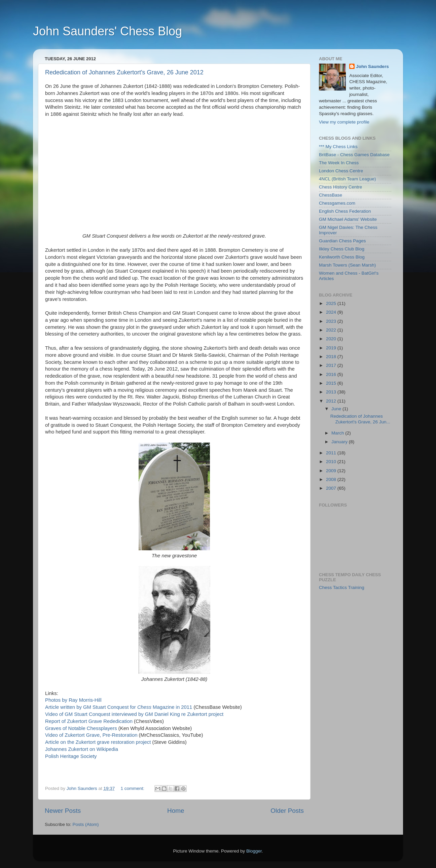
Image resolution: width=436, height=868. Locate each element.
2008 (332, 479)
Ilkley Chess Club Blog (342, 249)
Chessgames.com (337, 203)
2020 (332, 339)
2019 (332, 348)
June (337, 409)
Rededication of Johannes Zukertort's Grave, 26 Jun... (360, 419)
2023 (332, 321)
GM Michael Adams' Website (348, 219)
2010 (332, 462)
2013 (332, 392)
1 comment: (133, 788)
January (340, 442)
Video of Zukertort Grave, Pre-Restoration (91, 735)
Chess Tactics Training (342, 587)
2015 (332, 383)
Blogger (254, 851)
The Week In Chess (339, 163)
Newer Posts (63, 811)
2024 (332, 312)
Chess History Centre (340, 187)
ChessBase (331, 195)
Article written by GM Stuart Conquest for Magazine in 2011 (119, 707)
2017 (332, 365)
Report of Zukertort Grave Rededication (89, 721)
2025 (332, 303)
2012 (332, 401)
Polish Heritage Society (71, 756)
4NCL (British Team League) (348, 179)
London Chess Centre (341, 171)
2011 (332, 453)
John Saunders (372, 66)
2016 (332, 374)
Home (176, 811)
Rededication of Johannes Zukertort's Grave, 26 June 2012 (124, 72)
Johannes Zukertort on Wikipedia (82, 749)
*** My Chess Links (338, 147)
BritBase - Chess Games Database (354, 155)
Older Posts (287, 811)
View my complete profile (344, 122)
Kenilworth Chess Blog (342, 257)
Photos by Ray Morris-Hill (73, 700)
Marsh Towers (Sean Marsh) (347, 265)
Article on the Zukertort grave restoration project (98, 742)
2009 (332, 471)
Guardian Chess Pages (342, 241)
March (338, 433)
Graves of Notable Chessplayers (81, 728)
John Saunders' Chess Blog (107, 31)
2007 (332, 488)
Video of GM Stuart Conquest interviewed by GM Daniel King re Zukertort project (134, 714)
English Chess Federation (345, 211)
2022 (332, 330)
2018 (332, 357)
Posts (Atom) (86, 824)
